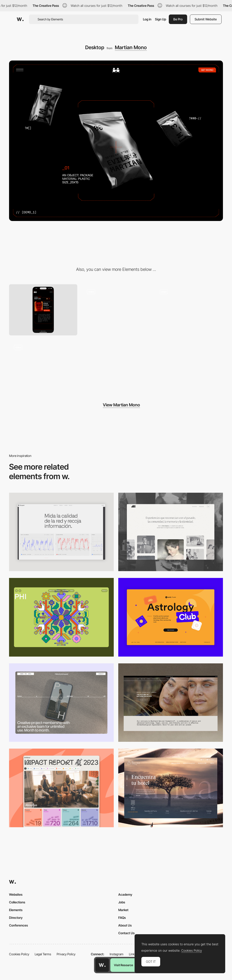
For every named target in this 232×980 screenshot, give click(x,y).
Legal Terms (43, 954)
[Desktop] (61, 703)
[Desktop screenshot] (171, 532)
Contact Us (126, 933)
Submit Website (206, 19)
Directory (16, 918)
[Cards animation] (116, 310)
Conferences (18, 925)
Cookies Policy (19, 954)
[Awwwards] (20, 19)
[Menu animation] (189, 310)
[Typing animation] (43, 366)
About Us (125, 925)
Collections (17, 902)
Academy (125, 894)
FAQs (122, 918)
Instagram (117, 954)
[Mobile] (43, 310)
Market (123, 910)
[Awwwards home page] (102, 965)
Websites (16, 894)
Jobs (122, 902)
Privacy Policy (66, 954)
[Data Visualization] (61, 532)
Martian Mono (131, 47)
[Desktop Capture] (171, 617)
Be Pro (178, 19)
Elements (16, 910)
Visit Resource (123, 965)
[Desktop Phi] (61, 617)
